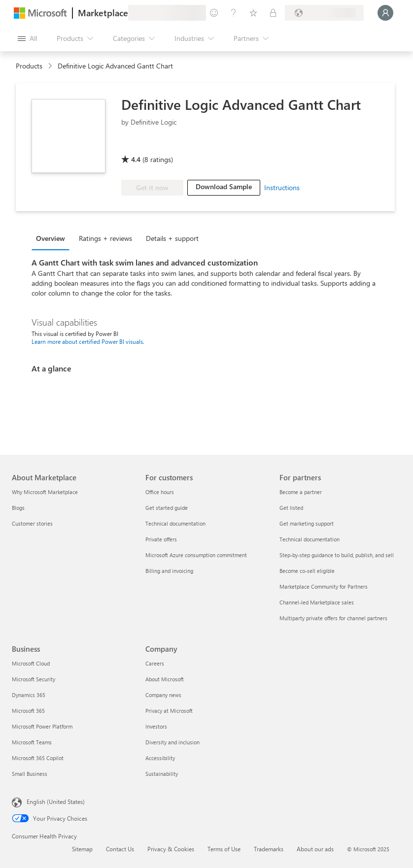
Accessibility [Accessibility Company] (160, 758)
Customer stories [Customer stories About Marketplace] (32, 523)
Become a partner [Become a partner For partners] (301, 492)
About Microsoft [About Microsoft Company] (165, 679)
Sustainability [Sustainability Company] (162, 774)
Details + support (172, 238)
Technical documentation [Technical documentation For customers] (175, 523)
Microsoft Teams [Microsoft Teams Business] (32, 742)
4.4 (136, 159)
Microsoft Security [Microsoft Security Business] (34, 679)
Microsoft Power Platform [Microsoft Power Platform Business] (42, 726)
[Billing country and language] (324, 13)
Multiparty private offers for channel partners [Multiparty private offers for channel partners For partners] (333, 618)
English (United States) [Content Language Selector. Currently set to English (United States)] (56, 801)
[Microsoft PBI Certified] (150, 145)
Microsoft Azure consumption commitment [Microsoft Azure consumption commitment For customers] (196, 555)
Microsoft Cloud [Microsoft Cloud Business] (31, 663)
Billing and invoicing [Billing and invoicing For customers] (169, 571)
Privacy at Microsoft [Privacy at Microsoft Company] (169, 711)
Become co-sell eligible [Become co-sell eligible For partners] (307, 571)
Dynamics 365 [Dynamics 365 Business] (29, 695)
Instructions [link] (282, 187)
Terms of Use (224, 849)
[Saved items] (253, 13)
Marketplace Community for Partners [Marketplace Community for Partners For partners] (324, 586)
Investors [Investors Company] (156, 726)
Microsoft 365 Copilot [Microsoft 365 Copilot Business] (38, 758)
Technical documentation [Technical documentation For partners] (310, 539)
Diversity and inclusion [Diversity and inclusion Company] (172, 742)
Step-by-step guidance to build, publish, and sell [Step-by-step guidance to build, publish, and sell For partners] (337, 555)
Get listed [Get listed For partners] (291, 508)
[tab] (53, 238)
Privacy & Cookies (171, 849)
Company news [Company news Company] (163, 695)
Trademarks (269, 849)
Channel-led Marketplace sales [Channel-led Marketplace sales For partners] (317, 602)
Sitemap (82, 849)
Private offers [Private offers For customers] (161, 539)
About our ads (315, 849)
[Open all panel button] (27, 38)
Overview (51, 238)
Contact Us (120, 849)
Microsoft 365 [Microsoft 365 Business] (28, 711)
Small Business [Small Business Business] (30, 774)
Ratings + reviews (105, 238)
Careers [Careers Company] (155, 663)
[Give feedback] (214, 13)
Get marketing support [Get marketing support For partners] (307, 523)
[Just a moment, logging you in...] (385, 13)
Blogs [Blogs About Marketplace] (18, 508)
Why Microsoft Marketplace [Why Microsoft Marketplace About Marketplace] (45, 492)
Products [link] (29, 66)
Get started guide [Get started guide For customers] (167, 508)
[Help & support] (234, 13)
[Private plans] (273, 13)
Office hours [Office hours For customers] (160, 492)
